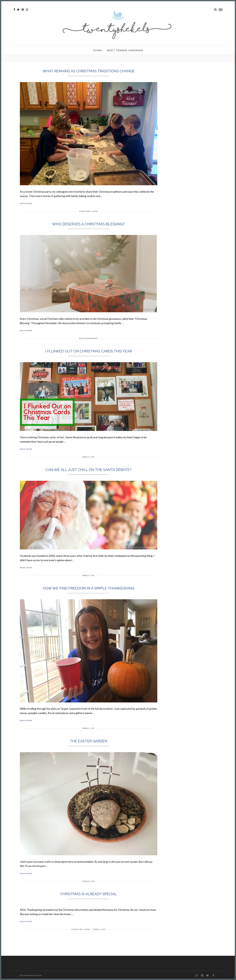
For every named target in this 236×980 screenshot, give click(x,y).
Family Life (88, 457)
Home (98, 50)
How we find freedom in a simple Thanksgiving (89, 588)
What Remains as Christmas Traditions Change (89, 71)
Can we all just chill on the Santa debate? (89, 470)
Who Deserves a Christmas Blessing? (88, 224)
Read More (26, 203)
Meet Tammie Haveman (125, 50)
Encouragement (89, 338)
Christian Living (89, 211)
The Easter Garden (88, 741)
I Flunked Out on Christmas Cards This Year (89, 351)
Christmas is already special (88, 894)
